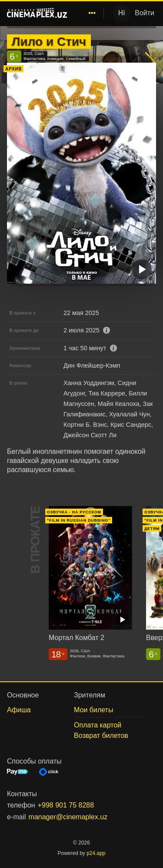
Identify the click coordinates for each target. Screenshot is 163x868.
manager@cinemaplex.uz (68, 817)
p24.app (96, 853)
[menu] (87, 13)
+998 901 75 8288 (66, 805)
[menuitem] (92, 13)
